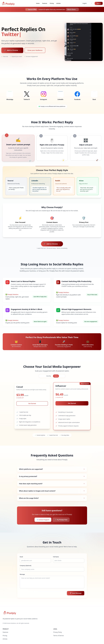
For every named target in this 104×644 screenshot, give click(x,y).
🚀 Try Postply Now (61, 520)
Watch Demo (72, 9)
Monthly (49, 376)
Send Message (76, 593)
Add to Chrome (12, 50)
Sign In (99, 3)
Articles (59, 3)
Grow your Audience (35, 50)
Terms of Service (59, 636)
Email (21, 557)
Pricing (52, 3)
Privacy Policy (58, 632)
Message (22, 574)
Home (38, 3)
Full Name (56, 557)
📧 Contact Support (43, 520)
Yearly (56, 376)
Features (45, 3)
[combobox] (87, 3)
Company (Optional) (26, 566)
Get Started (32, 404)
